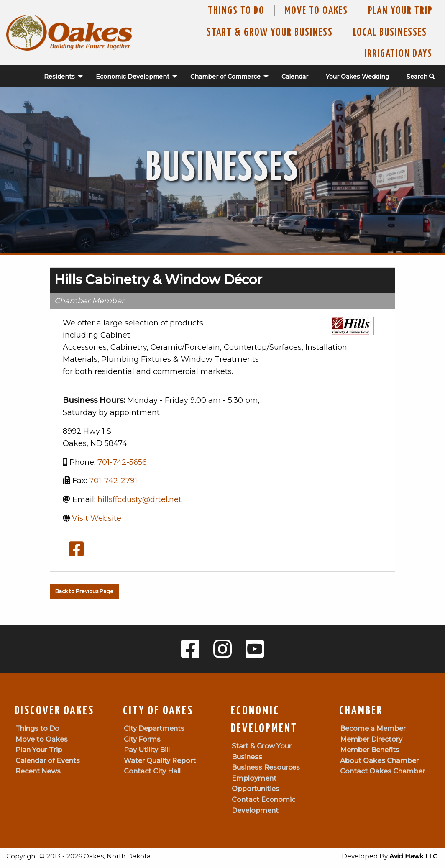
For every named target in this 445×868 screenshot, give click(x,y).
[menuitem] (59, 77)
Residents (59, 77)
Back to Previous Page (84, 591)
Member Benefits (370, 750)
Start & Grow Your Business (270, 33)
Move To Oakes (316, 11)
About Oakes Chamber (379, 761)
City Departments (154, 728)
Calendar (295, 77)
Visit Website (97, 518)
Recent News (38, 771)
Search (421, 77)
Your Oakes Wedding (357, 77)
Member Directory (371, 739)
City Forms (142, 739)
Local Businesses (390, 33)
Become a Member (373, 728)
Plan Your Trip (400, 11)
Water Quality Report (160, 761)
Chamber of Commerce (225, 77)
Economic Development (133, 77)
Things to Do (236, 11)
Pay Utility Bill (147, 750)
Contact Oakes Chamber (382, 771)
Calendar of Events (48, 761)
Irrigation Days (398, 54)
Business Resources (266, 767)
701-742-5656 (122, 462)
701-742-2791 (113, 481)
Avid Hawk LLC (413, 856)
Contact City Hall (152, 771)
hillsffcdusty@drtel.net (139, 499)
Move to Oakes (42, 739)
